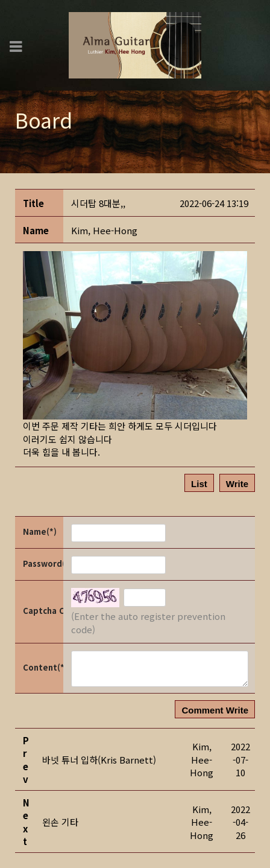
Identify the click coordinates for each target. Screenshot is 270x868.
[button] (104, 230)
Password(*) (42, 563)
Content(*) (42, 667)
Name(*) (40, 531)
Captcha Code (42, 611)
